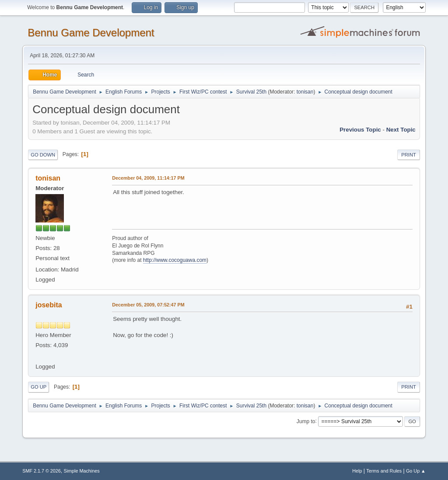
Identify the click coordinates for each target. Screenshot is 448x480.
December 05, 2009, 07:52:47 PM (148, 305)
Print (409, 155)
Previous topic (360, 130)
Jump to (306, 421)
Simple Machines (82, 471)
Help (357, 471)
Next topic (401, 130)
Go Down (43, 155)
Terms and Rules (384, 471)
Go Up (38, 387)
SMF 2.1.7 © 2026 (42, 471)
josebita (49, 305)
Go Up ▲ (416, 471)
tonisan (305, 92)
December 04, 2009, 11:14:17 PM (148, 178)
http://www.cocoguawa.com (175, 260)
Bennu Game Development (91, 33)
